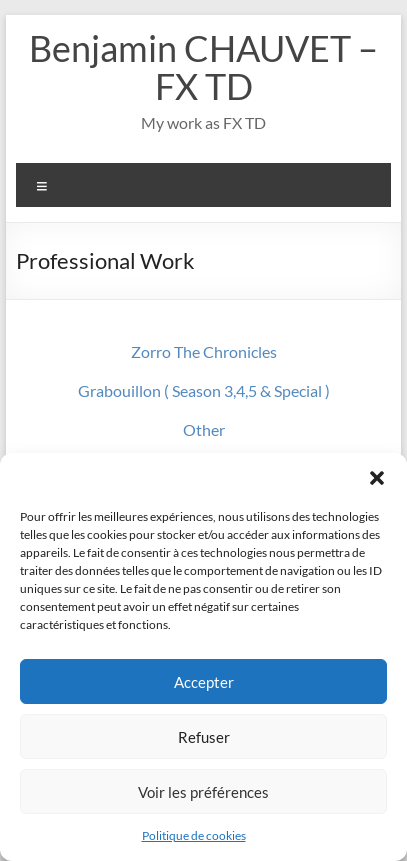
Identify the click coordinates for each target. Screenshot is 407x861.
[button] (377, 478)
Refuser (204, 737)
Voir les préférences (203, 792)
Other (204, 429)
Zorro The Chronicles (204, 351)
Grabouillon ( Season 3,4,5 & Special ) (204, 390)
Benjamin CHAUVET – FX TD (203, 67)
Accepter (204, 682)
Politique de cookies (194, 835)
